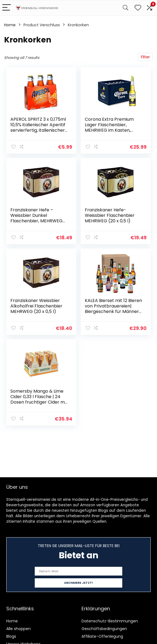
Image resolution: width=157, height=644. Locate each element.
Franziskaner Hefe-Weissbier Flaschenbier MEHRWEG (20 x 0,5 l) (110, 215)
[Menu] (7, 8)
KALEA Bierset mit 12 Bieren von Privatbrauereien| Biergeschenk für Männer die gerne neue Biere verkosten (113, 311)
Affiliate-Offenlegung (102, 636)
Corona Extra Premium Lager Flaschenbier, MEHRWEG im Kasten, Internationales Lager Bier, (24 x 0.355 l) (113, 130)
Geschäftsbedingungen (104, 629)
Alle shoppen (18, 629)
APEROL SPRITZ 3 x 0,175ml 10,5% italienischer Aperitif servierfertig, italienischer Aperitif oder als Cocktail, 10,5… (38, 130)
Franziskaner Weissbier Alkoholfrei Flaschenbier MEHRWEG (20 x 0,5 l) (36, 306)
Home (10, 25)
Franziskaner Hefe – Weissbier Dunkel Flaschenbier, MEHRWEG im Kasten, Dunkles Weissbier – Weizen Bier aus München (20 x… (37, 224)
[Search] (126, 8)
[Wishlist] (138, 8)
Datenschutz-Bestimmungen (110, 621)
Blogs (11, 636)
